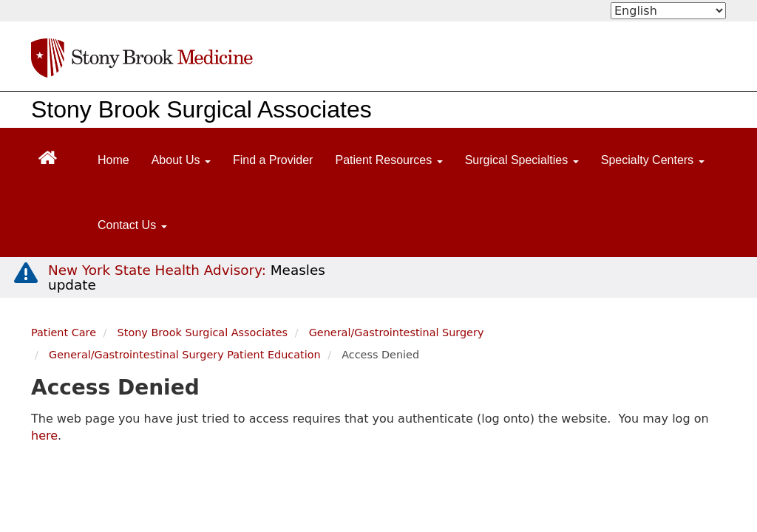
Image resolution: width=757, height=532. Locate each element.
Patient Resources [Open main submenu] (388, 160)
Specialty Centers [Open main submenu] (653, 160)
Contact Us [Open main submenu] (132, 225)
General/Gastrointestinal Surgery (397, 332)
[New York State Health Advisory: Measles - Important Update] (26, 273)
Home (113, 160)
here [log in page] (44, 436)
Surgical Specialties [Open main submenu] (522, 160)
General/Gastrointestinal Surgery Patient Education (185, 355)
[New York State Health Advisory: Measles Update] (187, 277)
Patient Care (64, 332)
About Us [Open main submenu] (181, 160)
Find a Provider (273, 160)
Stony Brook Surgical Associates (201, 109)
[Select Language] (668, 11)
